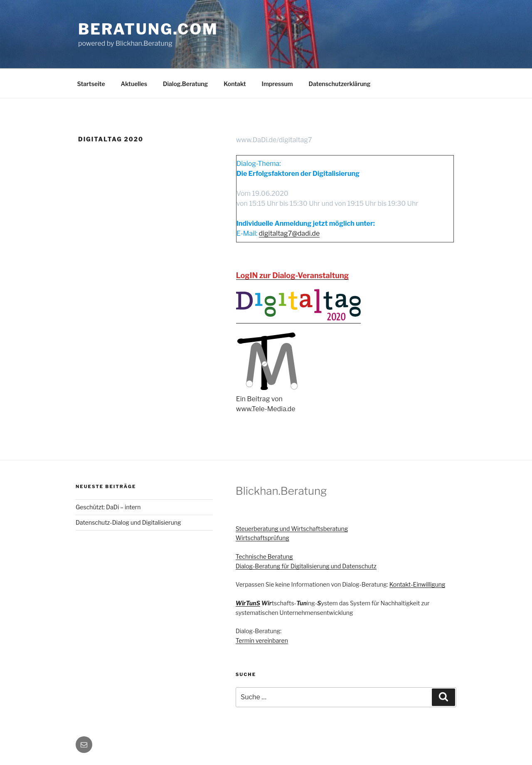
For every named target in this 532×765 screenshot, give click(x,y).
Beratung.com (148, 29)
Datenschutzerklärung (340, 84)
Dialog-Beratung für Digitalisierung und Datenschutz (306, 566)
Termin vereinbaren (262, 640)
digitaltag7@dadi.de (289, 233)
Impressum (277, 84)
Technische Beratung (264, 556)
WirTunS (248, 603)
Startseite (91, 84)
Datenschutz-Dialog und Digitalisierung (128, 522)
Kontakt (235, 84)
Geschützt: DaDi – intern (108, 507)
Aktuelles (134, 84)
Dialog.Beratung (185, 84)
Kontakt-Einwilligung (417, 584)
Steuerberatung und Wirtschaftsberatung (292, 529)
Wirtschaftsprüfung (262, 538)
